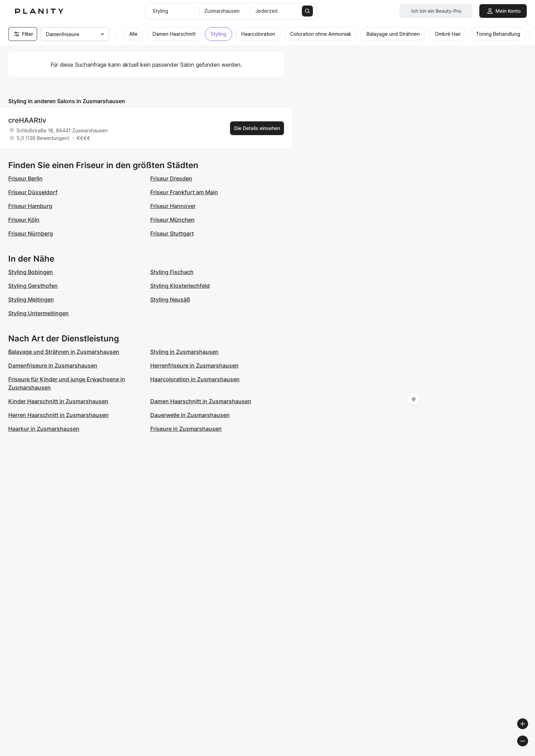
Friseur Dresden (171, 178)
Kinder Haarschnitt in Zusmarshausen (58, 401)
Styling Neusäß (170, 299)
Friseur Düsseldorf (33, 192)
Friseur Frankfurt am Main (184, 192)
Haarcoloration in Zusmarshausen (195, 379)
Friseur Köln (24, 220)
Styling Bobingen (31, 272)
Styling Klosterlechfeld (180, 286)
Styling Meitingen (31, 299)
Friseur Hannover (173, 206)
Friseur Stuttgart (172, 233)
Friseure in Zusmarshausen (186, 429)
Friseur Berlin (25, 178)
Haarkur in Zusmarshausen (44, 429)
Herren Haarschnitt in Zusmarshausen (58, 415)
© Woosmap (406, 753)
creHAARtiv (27, 120)
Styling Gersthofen (33, 286)
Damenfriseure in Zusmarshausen (53, 365)
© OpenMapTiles (441, 753)
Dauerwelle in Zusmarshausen (190, 415)
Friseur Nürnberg (31, 233)
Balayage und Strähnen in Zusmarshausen (64, 352)
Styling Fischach (172, 272)
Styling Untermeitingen (39, 313)
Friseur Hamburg (30, 206)
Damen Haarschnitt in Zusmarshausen (201, 401)
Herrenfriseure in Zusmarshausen (194, 365)
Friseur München (172, 220)
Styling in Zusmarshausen (184, 352)
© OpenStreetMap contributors (497, 753)
